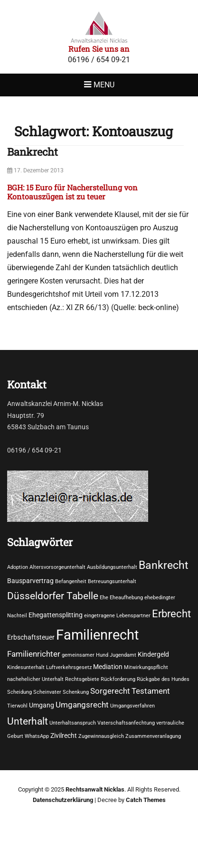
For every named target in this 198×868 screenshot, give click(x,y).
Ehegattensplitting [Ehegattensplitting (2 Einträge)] (56, 615)
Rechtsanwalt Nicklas (95, 789)
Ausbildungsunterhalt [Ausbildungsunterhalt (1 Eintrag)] (112, 567)
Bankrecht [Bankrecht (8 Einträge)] (164, 565)
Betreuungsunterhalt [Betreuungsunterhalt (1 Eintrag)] (112, 581)
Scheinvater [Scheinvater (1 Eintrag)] (47, 692)
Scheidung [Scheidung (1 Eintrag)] (19, 692)
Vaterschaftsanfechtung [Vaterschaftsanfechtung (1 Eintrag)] (126, 723)
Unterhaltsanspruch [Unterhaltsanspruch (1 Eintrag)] (73, 723)
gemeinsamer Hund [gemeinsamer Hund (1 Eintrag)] (85, 655)
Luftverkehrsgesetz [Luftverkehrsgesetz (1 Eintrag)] (69, 667)
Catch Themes (146, 800)
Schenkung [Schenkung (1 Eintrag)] (76, 692)
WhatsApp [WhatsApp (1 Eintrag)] (37, 736)
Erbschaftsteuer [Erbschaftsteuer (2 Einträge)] (31, 637)
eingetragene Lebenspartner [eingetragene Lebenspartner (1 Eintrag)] (117, 616)
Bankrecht (33, 152)
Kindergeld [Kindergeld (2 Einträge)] (153, 654)
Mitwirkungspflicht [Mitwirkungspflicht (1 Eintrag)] (146, 667)
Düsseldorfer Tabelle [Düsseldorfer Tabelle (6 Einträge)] (53, 596)
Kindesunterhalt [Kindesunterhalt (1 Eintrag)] (26, 667)
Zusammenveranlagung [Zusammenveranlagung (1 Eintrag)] (153, 736)
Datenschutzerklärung (63, 800)
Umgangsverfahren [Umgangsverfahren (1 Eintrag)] (132, 706)
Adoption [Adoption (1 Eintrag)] (18, 567)
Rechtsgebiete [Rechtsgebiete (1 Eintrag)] (82, 679)
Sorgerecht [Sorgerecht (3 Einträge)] (110, 691)
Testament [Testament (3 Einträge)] (151, 691)
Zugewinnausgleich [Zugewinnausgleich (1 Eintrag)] (101, 736)
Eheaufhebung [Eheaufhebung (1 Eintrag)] (126, 598)
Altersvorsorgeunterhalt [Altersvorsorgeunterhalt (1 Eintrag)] (57, 567)
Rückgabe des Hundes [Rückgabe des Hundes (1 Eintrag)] (163, 679)
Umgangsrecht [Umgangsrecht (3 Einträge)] (82, 705)
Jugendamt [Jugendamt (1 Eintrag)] (123, 655)
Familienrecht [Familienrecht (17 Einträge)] (97, 635)
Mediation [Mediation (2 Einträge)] (108, 667)
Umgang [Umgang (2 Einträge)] (42, 705)
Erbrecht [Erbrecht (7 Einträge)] (171, 613)
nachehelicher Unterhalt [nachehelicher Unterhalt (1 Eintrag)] (35, 679)
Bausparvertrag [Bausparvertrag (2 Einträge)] (30, 581)
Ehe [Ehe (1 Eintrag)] (104, 598)
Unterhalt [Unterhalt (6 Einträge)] (28, 721)
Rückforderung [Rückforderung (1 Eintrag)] (118, 679)
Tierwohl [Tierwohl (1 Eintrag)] (17, 706)
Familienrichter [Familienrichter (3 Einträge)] (34, 654)
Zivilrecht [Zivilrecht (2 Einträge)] (64, 736)
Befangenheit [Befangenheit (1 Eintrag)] (71, 581)
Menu (104, 85)
